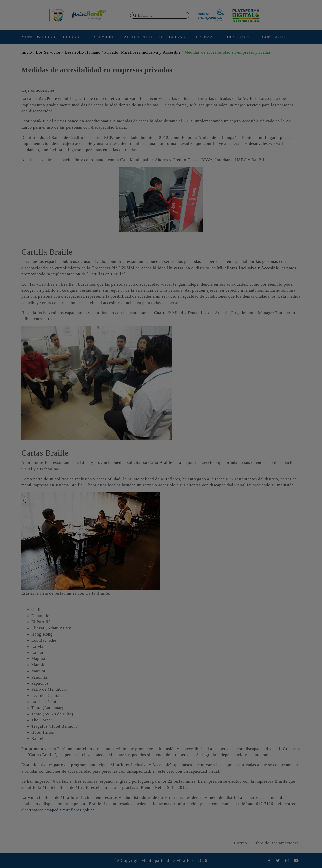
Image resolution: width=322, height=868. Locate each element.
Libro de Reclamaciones (276, 843)
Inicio (27, 52)
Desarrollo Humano (83, 52)
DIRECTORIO (240, 37)
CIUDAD (71, 37)
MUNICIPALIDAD (37, 37)
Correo (240, 843)
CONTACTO (273, 37)
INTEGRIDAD (172, 37)
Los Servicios (48, 52)
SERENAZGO (206, 37)
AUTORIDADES (138, 37)
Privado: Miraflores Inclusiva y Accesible (142, 52)
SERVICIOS (105, 37)
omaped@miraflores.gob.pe (69, 810)
